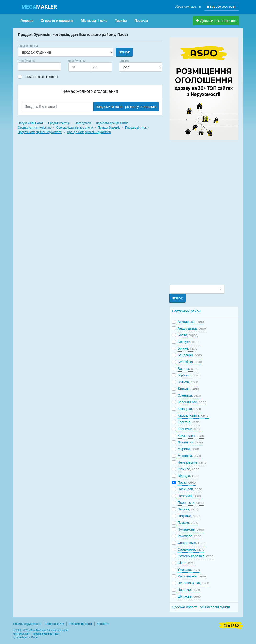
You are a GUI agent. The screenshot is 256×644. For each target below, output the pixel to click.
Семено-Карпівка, (196, 556)
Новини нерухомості (27, 624)
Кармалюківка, (193, 415)
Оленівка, (189, 395)
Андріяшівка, (192, 328)
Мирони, (188, 449)
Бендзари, (190, 355)
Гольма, (188, 382)
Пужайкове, (191, 529)
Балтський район (186, 311)
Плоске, (188, 523)
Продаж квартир (59, 123)
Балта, (188, 335)
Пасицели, (190, 489)
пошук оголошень (57, 21)
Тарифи (121, 21)
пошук (124, 52)
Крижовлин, (191, 436)
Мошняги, (189, 456)
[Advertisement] (205, 212)
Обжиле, (188, 469)
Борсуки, (189, 342)
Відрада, (188, 476)
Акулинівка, (191, 322)
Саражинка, (191, 549)
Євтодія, (188, 389)
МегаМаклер (21, 634)
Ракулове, (190, 536)
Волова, (188, 369)
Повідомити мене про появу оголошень (126, 107)
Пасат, (187, 482)
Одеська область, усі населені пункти (201, 607)
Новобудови (83, 123)
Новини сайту (55, 624)
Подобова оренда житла (112, 123)
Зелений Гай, (192, 402)
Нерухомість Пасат (31, 123)
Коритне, (189, 422)
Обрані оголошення (188, 7)
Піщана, (188, 509)
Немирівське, (192, 462)
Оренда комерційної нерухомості (89, 132)
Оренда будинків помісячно (75, 128)
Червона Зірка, (193, 583)
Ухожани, (189, 570)
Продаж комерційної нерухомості (40, 132)
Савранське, (191, 543)
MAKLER (39, 7)
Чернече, (189, 590)
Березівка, (190, 362)
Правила (141, 21)
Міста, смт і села (94, 21)
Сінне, (187, 563)
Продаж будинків (109, 128)
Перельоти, (191, 503)
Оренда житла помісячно (35, 128)
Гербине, (189, 375)
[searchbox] (27, 67)
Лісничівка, (190, 442)
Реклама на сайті (80, 624)
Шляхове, (189, 596)
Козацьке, (189, 409)
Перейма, (189, 496)
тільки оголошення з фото (41, 77)
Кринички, (190, 429)
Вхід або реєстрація (222, 7)
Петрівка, (189, 516)
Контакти (103, 624)
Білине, (188, 348)
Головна (27, 21)
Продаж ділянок (136, 128)
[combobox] (40, 67)
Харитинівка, (192, 576)
